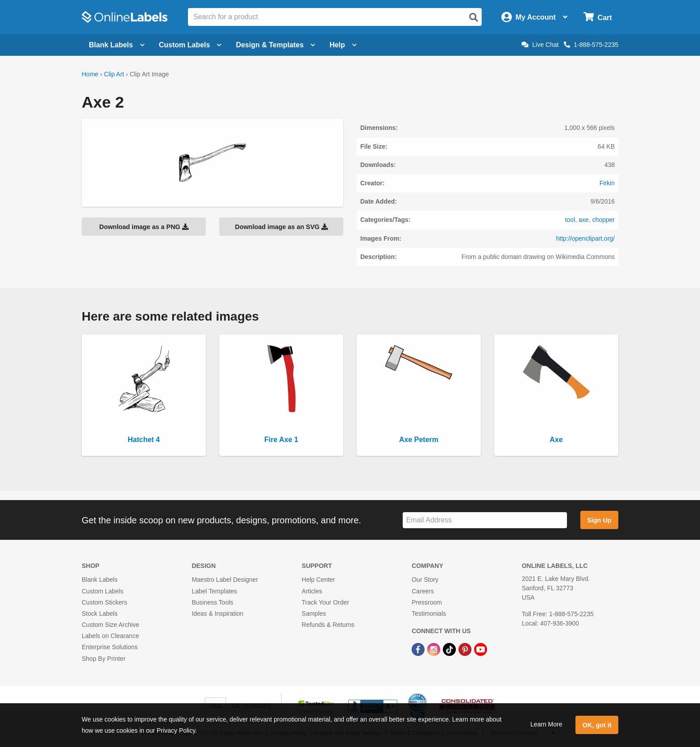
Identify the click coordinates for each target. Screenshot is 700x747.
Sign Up (599, 520)
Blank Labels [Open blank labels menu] (117, 45)
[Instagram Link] (435, 649)
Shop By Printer (104, 659)
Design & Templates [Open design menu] (275, 45)
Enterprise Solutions (110, 647)
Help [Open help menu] (343, 45)
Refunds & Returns (328, 625)
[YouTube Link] (481, 649)
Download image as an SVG (281, 227)
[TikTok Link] (450, 649)
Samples (314, 613)
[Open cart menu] (598, 17)
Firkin (607, 183)
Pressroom (427, 602)
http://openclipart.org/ (585, 238)
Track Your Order (325, 602)
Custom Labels (102, 591)
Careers (423, 591)
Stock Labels (100, 613)
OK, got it (597, 725)
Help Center (319, 580)
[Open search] (474, 17)
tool (570, 220)
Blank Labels (100, 580)
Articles (312, 591)
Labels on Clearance (110, 636)
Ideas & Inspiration (217, 613)
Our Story (425, 580)
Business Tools (212, 602)
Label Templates (214, 591)
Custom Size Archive (110, 625)
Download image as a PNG (144, 227)
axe (584, 220)
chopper (603, 220)
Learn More (546, 724)
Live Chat (540, 45)
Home (90, 74)
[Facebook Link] (419, 649)
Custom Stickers (104, 602)
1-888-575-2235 (591, 45)
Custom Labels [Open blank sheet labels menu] (190, 45)
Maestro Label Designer (225, 580)
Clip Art (114, 74)
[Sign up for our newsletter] (485, 520)
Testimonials (429, 613)
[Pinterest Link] (466, 649)
